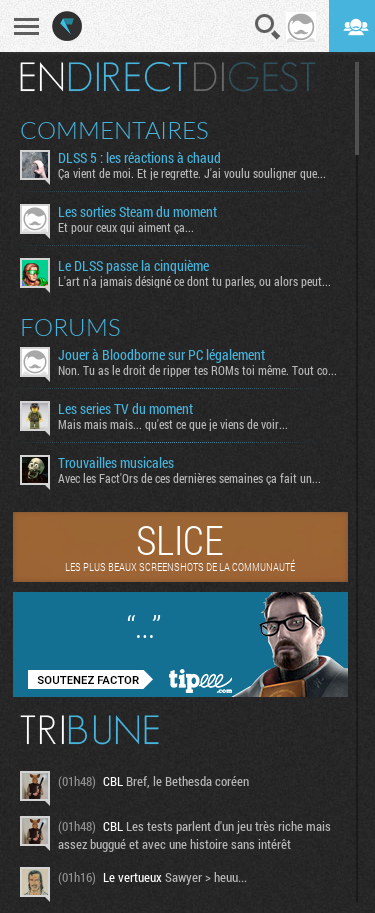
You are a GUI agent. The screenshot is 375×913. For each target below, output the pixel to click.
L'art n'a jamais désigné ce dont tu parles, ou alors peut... (194, 281)
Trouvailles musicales (116, 463)
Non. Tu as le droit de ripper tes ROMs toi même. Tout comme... (199, 370)
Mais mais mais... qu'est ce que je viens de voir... (173, 424)
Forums (70, 327)
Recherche (268, 27)
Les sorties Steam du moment (137, 212)
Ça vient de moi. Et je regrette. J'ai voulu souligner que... (192, 173)
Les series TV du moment (125, 409)
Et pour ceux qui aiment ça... (126, 227)
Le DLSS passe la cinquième (133, 266)
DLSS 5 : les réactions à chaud (139, 158)
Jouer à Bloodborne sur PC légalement (161, 355)
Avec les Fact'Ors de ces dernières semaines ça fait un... (189, 478)
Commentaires (114, 130)
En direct (103, 77)
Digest (254, 77)
